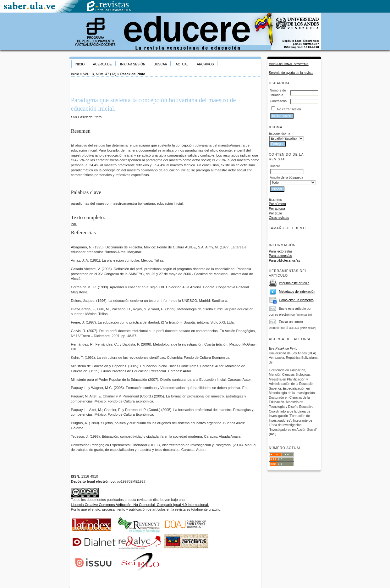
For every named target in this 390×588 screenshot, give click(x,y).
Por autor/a (277, 209)
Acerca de (102, 64)
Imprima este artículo (294, 283)
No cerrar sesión (289, 109)
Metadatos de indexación (297, 292)
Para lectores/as (281, 251)
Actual (182, 64)
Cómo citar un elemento (296, 300)
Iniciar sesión (133, 64)
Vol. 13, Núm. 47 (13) (100, 74)
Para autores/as (280, 256)
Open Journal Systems (289, 64)
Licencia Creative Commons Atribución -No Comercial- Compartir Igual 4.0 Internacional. (140, 505)
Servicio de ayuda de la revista (291, 73)
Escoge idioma (280, 133)
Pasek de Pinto (133, 74)
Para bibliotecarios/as (285, 261)
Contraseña (278, 101)
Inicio (80, 64)
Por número (277, 204)
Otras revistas (279, 218)
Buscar (160, 64)
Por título (276, 213)
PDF (74, 224)
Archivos (205, 64)
